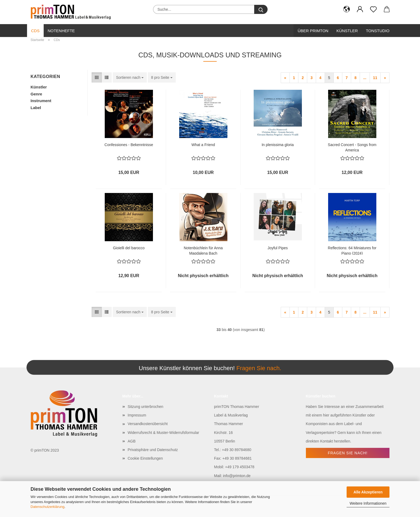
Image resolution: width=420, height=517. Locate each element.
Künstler (347, 31)
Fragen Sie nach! (348, 453)
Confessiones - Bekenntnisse (129, 145)
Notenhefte (61, 31)
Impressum (137, 415)
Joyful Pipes (278, 248)
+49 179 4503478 (240, 467)
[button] (347, 9)
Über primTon (313, 31)
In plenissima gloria (278, 145)
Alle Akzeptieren (368, 492)
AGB (132, 441)
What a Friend (203, 145)
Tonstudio (378, 31)
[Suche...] (261, 9)
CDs (35, 31)
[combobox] (130, 77)
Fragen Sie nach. (259, 368)
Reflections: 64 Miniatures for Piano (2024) (352, 250)
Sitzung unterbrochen (146, 407)
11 (375, 78)
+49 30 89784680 (237, 450)
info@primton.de (237, 476)
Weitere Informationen (368, 503)
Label (36, 108)
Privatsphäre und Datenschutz (153, 450)
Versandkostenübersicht (148, 424)
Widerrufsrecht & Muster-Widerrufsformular (164, 433)
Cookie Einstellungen (145, 458)
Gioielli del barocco (129, 248)
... (365, 78)
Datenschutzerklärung (47, 507)
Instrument (41, 101)
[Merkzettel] (373, 9)
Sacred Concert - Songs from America (352, 147)
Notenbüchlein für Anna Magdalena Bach (203, 250)
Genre (36, 94)
